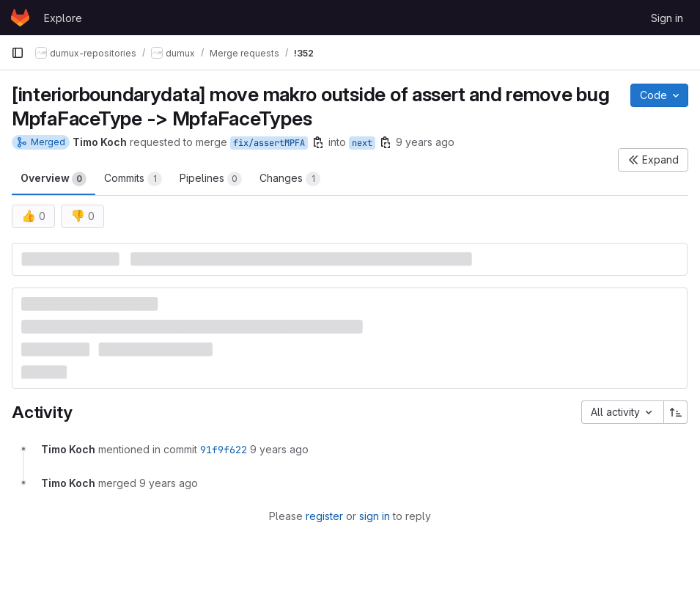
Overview (54, 179)
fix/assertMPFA (269, 143)
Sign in (667, 18)
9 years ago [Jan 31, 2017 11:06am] (425, 142)
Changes (290, 179)
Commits (133, 179)
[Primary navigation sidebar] (18, 53)
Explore (63, 18)
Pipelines (211, 179)
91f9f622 (224, 450)
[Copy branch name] (318, 142)
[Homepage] (20, 18)
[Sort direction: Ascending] (676, 412)
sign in (375, 516)
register (324, 516)
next (362, 143)
